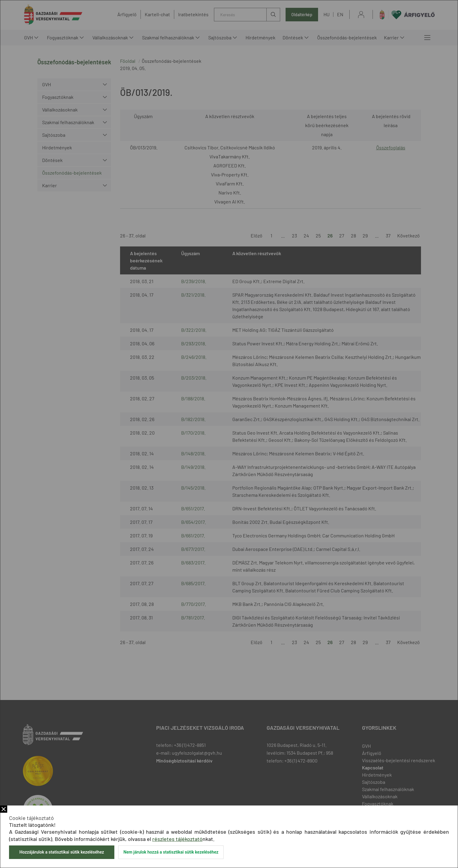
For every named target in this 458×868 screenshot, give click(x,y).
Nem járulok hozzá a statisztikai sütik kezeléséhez (171, 852)
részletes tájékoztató (177, 839)
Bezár (4, 809)
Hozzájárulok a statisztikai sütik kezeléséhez (62, 852)
